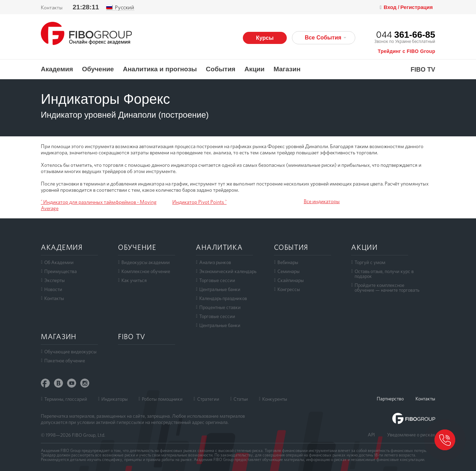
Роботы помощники (162, 399)
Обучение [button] (98, 69)
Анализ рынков (215, 262)
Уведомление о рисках (411, 435)
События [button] (221, 69)
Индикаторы (115, 399)
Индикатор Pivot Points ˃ (199, 202)
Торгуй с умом (370, 262)
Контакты (52, 8)
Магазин (287, 69)
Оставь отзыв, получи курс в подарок (384, 274)
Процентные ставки (220, 307)
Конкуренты (275, 399)
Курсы (265, 38)
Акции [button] (254, 69)
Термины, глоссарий (66, 399)
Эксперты (54, 280)
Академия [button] (57, 69)
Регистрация (416, 7)
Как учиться (134, 280)
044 (406, 34)
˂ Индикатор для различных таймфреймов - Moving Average (99, 205)
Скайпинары (291, 280)
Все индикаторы (322, 201)
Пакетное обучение (65, 361)
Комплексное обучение (146, 271)
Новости (53, 289)
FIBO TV (423, 70)
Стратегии (208, 399)
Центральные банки (220, 289)
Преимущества (61, 271)
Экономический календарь (228, 271)
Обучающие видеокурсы (70, 352)
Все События (326, 38)
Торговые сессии (217, 280)
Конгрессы (289, 289)
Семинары (289, 271)
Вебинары (288, 262)
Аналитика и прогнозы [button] (160, 69)
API (371, 435)
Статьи (241, 399)
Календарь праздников (223, 298)
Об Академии (59, 262)
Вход (391, 7)
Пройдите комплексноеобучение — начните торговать (387, 288)
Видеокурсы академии (146, 262)
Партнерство (390, 399)
